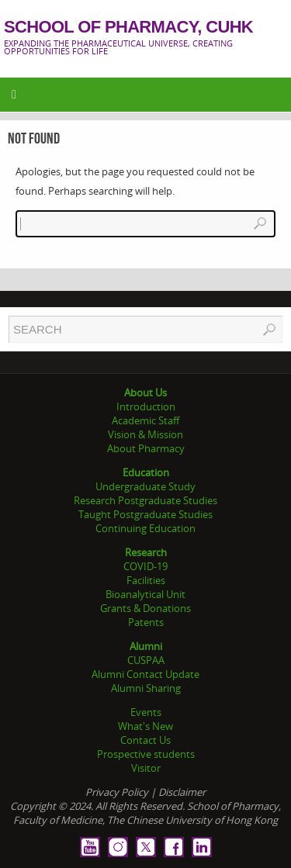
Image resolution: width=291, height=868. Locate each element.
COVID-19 (145, 566)
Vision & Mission (145, 434)
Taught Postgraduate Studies (145, 514)
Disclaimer (182, 792)
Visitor (146, 768)
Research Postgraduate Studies (145, 500)
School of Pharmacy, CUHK (128, 27)
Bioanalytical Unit (145, 594)
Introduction (146, 406)
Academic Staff (145, 420)
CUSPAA (146, 660)
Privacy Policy (117, 792)
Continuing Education (145, 528)
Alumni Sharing (146, 688)
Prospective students (146, 754)
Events (146, 712)
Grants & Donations (145, 608)
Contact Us (145, 740)
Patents (146, 622)
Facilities (146, 580)
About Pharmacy (146, 448)
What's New (145, 726)
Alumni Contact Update (145, 674)
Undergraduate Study (145, 486)
